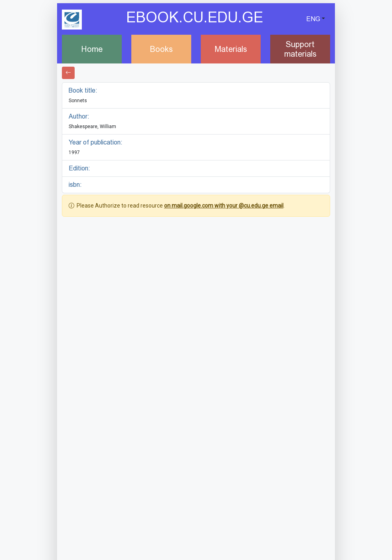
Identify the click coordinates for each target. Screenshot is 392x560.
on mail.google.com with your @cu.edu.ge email (224, 206)
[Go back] (68, 73)
